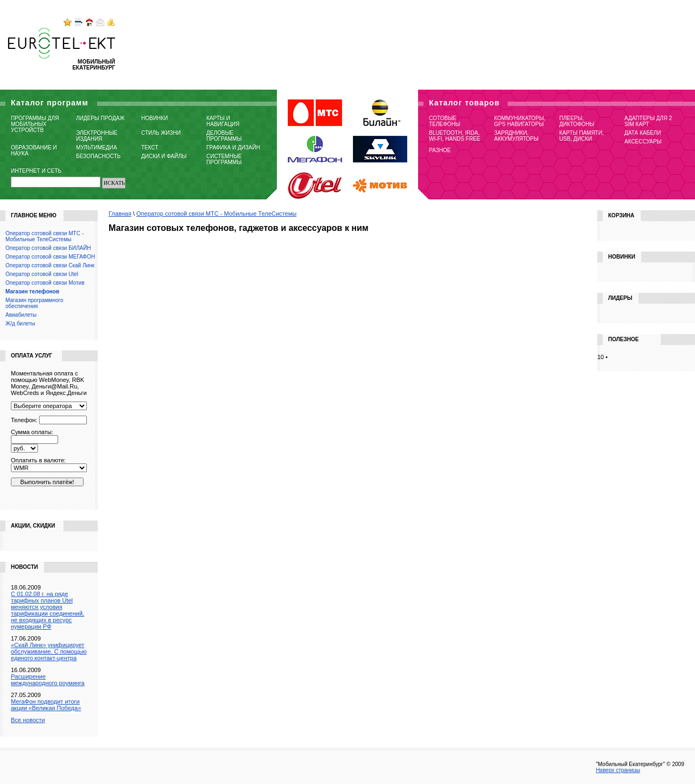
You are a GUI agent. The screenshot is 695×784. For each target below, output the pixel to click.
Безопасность (98, 156)
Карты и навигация (223, 121)
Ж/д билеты (20, 324)
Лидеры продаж (100, 118)
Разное (440, 150)
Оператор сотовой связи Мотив (45, 283)
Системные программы (224, 159)
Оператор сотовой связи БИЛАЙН (48, 248)
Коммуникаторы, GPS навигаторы (520, 121)
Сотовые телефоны (444, 121)
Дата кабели (643, 133)
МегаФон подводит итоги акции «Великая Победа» (46, 705)
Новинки (154, 118)
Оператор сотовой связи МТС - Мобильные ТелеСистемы (216, 214)
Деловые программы (224, 136)
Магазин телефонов (32, 291)
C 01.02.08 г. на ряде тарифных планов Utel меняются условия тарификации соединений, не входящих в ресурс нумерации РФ (48, 610)
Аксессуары (643, 142)
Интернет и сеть (36, 171)
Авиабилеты (21, 315)
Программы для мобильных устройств (35, 124)
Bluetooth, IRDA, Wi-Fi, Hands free (454, 136)
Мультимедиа (96, 148)
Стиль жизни (161, 133)
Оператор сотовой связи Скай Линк (50, 265)
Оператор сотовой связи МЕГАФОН (50, 257)
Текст (150, 148)
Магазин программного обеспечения (34, 303)
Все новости (28, 720)
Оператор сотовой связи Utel (42, 274)
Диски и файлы (164, 156)
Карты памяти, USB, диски (582, 136)
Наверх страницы (618, 770)
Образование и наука (34, 150)
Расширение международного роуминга (48, 680)
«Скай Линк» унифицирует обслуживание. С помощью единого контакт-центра (49, 651)
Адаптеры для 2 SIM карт (648, 121)
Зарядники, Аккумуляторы (516, 136)
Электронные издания (97, 136)
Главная (120, 214)
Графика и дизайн (233, 148)
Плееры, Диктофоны (577, 121)
